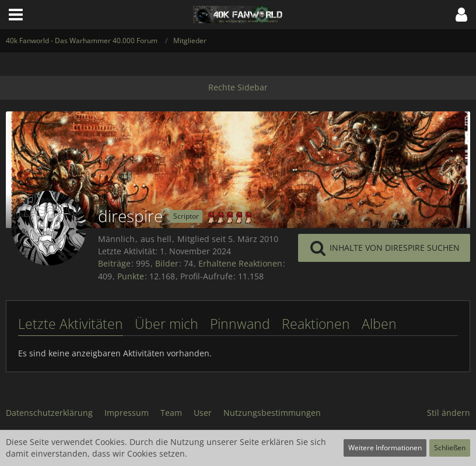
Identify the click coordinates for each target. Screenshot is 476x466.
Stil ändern (449, 413)
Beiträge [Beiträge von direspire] (114, 263)
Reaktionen (316, 324)
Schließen (450, 448)
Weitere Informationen (385, 448)
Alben (379, 324)
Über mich (167, 324)
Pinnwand (240, 324)
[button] (16, 15)
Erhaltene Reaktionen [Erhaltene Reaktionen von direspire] (240, 263)
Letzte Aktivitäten (71, 324)
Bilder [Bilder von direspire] (167, 263)
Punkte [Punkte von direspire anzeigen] (131, 276)
